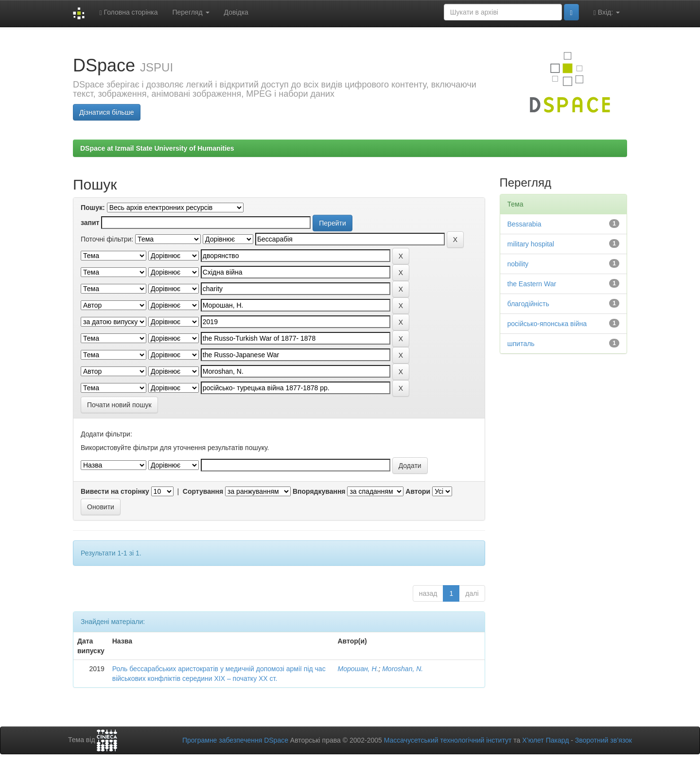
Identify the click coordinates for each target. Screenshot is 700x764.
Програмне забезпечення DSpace (235, 740)
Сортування (203, 491)
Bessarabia (525, 224)
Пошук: (93, 208)
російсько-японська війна (547, 324)
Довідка (236, 12)
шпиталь (521, 344)
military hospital (531, 244)
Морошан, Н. (358, 669)
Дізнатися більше (107, 112)
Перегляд (191, 12)
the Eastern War (532, 284)
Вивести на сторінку (115, 491)
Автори (418, 491)
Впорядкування (319, 491)
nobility (518, 264)
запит (90, 223)
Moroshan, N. (402, 669)
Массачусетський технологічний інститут (448, 740)
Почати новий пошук (119, 405)
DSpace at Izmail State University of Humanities (157, 148)
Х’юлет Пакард (545, 740)
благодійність (528, 304)
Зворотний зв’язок (604, 740)
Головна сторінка (128, 12)
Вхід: (607, 12)
